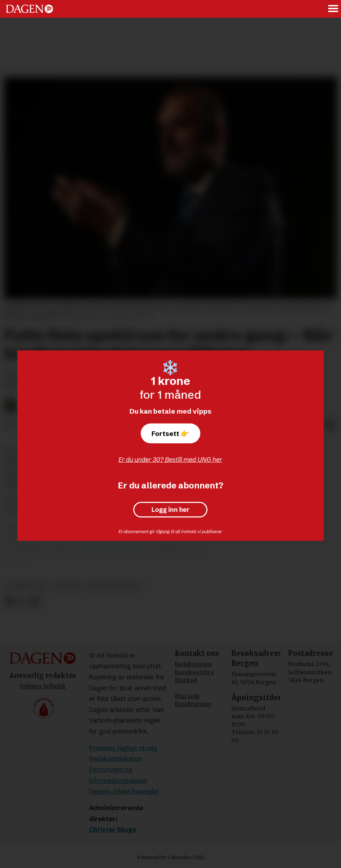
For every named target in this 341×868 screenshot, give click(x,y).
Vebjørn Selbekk (43, 686)
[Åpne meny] (334, 9)
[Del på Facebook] (10, 602)
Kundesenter (193, 704)
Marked (186, 680)
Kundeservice (194, 672)
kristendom (26, 586)
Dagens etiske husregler (124, 791)
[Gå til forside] (29, 9)
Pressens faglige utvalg (123, 748)
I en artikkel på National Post (113, 549)
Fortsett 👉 (170, 433)
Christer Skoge (113, 830)
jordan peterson (114, 586)
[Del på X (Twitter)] (23, 602)
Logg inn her (170, 510)
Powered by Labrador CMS (171, 857)
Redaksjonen (193, 664)
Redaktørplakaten (115, 759)
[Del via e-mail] (331, 426)
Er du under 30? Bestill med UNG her (170, 460)
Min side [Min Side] (187, 696)
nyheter (67, 586)
